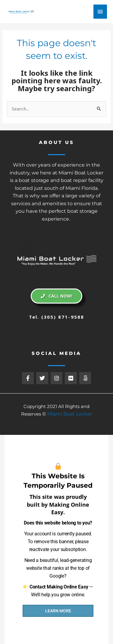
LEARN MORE (58, 611)
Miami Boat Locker (70, 414)
